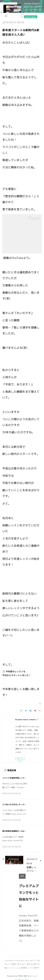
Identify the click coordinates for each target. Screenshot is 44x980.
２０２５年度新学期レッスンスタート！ (19, 778)
